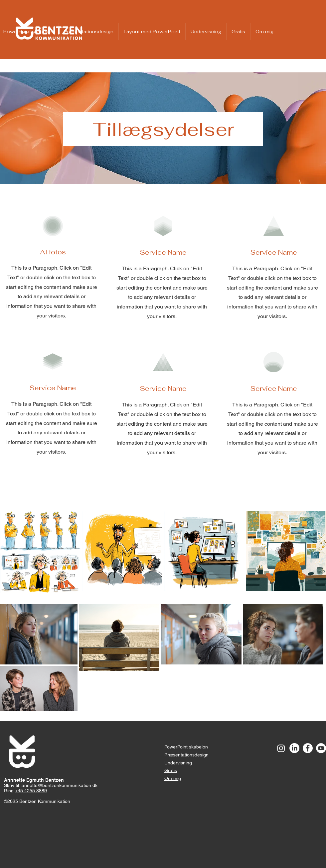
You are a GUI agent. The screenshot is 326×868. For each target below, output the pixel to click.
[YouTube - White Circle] (321, 748)
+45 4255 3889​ (31, 791)
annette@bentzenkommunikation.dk (60, 785)
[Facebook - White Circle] (308, 748)
